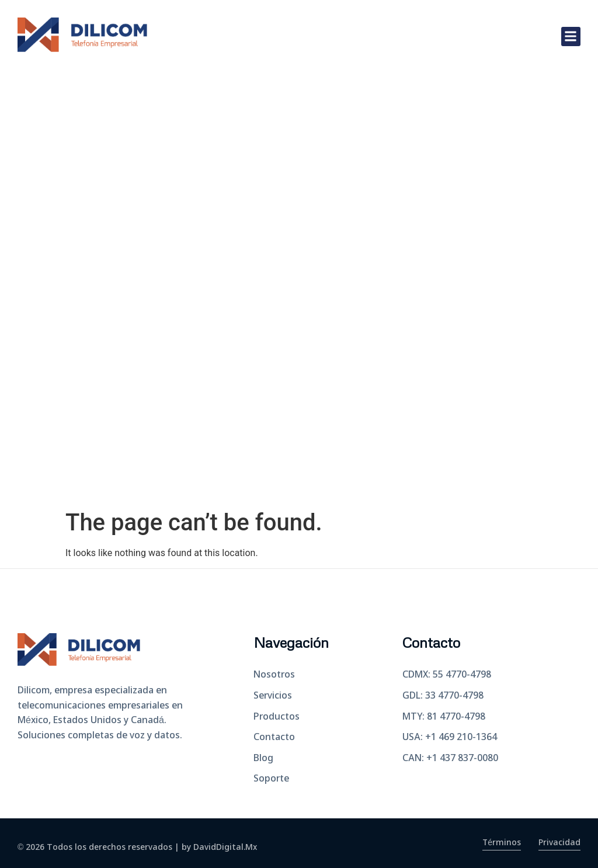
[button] (571, 37)
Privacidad (559, 843)
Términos (501, 843)
